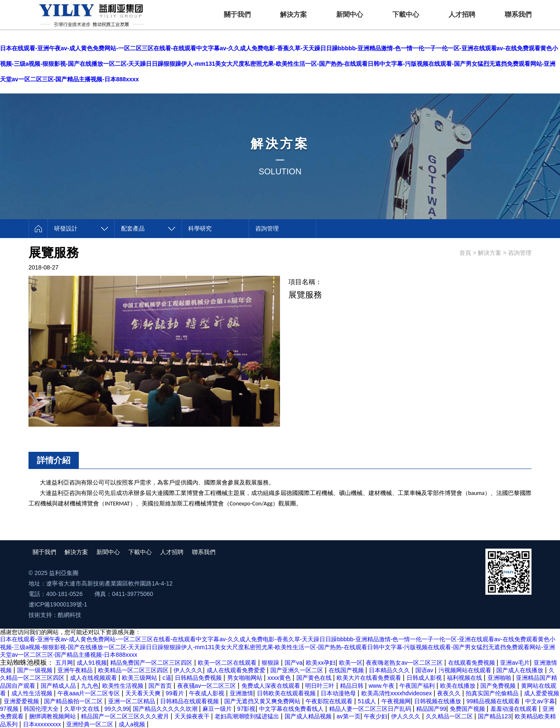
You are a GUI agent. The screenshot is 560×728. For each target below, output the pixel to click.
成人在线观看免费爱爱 (237, 670)
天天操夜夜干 (193, 716)
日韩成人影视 (425, 678)
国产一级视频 (36, 670)
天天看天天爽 (144, 693)
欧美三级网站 (140, 678)
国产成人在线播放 (521, 670)
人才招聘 (462, 14)
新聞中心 (350, 14)
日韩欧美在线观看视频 (287, 693)
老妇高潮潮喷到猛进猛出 (248, 716)
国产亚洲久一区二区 (298, 670)
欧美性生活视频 (124, 686)
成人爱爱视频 (542, 693)
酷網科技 (70, 615)
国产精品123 (494, 716)
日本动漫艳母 (339, 693)
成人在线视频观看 (94, 678)
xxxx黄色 (280, 678)
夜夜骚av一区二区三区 (208, 686)
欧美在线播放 (459, 686)
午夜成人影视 (207, 693)
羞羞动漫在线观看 (515, 709)
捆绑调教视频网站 (53, 716)
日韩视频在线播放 (438, 701)
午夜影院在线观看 (330, 701)
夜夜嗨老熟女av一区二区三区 (405, 663)
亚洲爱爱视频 (22, 701)
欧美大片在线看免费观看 (370, 678)
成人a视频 (133, 724)
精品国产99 (431, 709)
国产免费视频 (499, 686)
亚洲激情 (241, 693)
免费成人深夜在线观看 (272, 686)
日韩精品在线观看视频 (190, 701)
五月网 (64, 663)
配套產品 (133, 228)
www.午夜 (382, 686)
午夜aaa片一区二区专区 (89, 693)
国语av (425, 670)
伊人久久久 (188, 670)
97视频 (10, 709)
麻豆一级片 (218, 709)
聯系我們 (518, 14)
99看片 (175, 693)
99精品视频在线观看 (494, 701)
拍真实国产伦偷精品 (493, 693)
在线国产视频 (347, 670)
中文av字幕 (540, 701)
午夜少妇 (376, 716)
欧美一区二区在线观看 (228, 663)
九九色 (90, 686)
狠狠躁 (271, 663)
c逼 (167, 678)
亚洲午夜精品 (76, 670)
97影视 (246, 709)
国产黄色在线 (315, 678)
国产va (294, 663)
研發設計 (66, 228)
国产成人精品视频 (309, 716)
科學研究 (200, 228)
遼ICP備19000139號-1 (58, 604)
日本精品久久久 (390, 670)
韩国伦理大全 (42, 709)
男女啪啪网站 (246, 678)
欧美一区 (351, 663)
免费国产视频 (468, 709)
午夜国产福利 (418, 686)
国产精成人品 (59, 686)
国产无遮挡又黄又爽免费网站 (263, 701)
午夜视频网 (396, 701)
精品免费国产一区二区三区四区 (152, 663)
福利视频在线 (465, 678)
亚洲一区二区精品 (132, 701)
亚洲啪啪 (500, 678)
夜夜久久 (450, 693)
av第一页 (349, 716)
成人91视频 (92, 663)
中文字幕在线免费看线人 (292, 709)
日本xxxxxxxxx (43, 724)
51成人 (368, 701)
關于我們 (237, 14)
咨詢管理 (267, 228)
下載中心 (406, 14)
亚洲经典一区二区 (91, 724)
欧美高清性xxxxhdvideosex (398, 693)
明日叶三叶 (321, 686)
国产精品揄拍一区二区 (74, 701)
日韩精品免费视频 (199, 678)
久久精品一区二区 (450, 716)
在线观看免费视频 (472, 663)
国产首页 (161, 686)
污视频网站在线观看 (466, 670)
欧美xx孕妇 (321, 663)
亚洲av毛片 (515, 663)
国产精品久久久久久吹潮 (166, 709)
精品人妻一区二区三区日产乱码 (371, 709)
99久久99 (117, 709)
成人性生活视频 (33, 693)
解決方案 (293, 14)
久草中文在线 (83, 709)
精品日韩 (353, 686)
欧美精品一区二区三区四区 (134, 670)
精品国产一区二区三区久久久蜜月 (126, 716)
